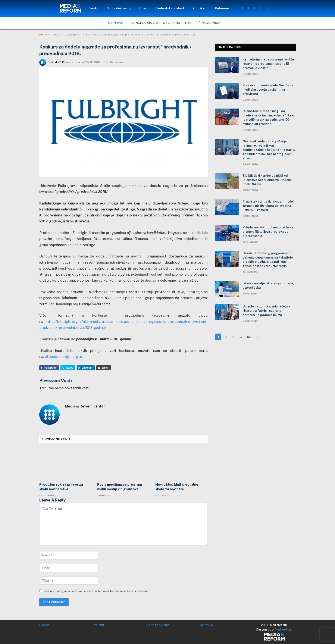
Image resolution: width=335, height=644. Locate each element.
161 (249, 337)
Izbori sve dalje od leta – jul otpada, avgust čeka (268, 285)
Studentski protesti (170, 8)
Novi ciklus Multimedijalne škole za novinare (177, 487)
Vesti (93, 8)
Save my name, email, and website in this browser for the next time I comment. (96, 591)
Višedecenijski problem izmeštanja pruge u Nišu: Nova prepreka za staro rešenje (268, 232)
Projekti (98, 625)
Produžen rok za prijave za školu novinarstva (61, 487)
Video (143, 8)
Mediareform (284, 629)
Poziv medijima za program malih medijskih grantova (120, 487)
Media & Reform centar (66, 62)
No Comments (114, 62)
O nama (44, 625)
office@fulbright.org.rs (64, 357)
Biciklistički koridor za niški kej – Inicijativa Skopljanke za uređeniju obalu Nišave (268, 180)
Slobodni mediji (119, 8)
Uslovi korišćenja (158, 625)
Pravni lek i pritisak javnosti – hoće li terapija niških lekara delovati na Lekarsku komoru (269, 206)
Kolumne (222, 8)
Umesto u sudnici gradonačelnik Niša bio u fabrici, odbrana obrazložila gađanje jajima (267, 311)
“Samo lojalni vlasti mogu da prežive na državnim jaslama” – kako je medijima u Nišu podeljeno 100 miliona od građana (269, 118)
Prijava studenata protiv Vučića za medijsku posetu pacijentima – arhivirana (268, 90)
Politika (199, 8)
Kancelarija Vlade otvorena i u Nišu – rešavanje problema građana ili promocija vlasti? (179, 23)
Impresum (206, 625)
